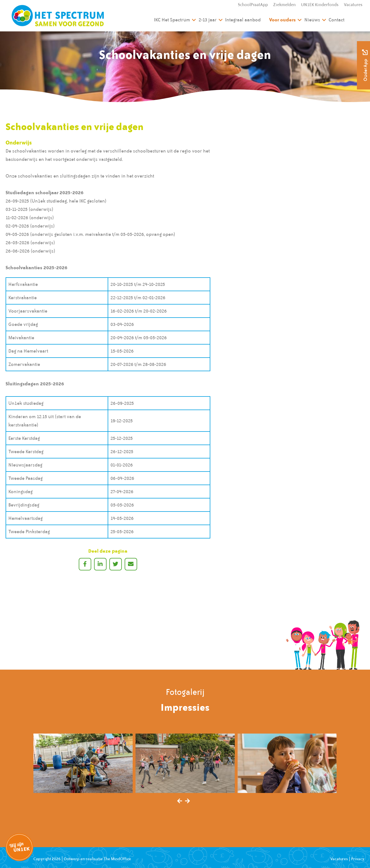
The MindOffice (117, 859)
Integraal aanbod (243, 20)
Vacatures (353, 5)
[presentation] (180, 801)
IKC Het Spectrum (172, 20)
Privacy (358, 859)
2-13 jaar (208, 20)
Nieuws (312, 20)
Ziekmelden (284, 5)
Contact (336, 20)
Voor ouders (282, 20)
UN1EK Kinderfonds (320, 5)
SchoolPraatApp (253, 5)
